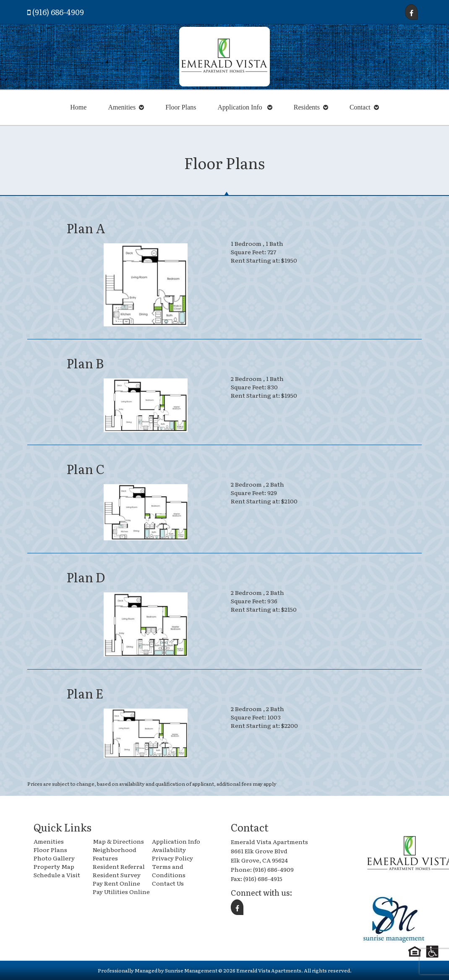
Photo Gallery (54, 858)
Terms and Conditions (169, 871)
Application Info (241, 107)
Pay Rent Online (116, 883)
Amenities (122, 107)
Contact (360, 107)
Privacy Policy (172, 858)
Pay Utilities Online (121, 891)
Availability (169, 850)
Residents (307, 107)
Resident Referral (119, 866)
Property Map (54, 866)
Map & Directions (118, 841)
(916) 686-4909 (58, 12)
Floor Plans (181, 107)
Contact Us (168, 883)
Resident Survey (117, 875)
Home (78, 107)
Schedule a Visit (57, 875)
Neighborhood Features (115, 854)
